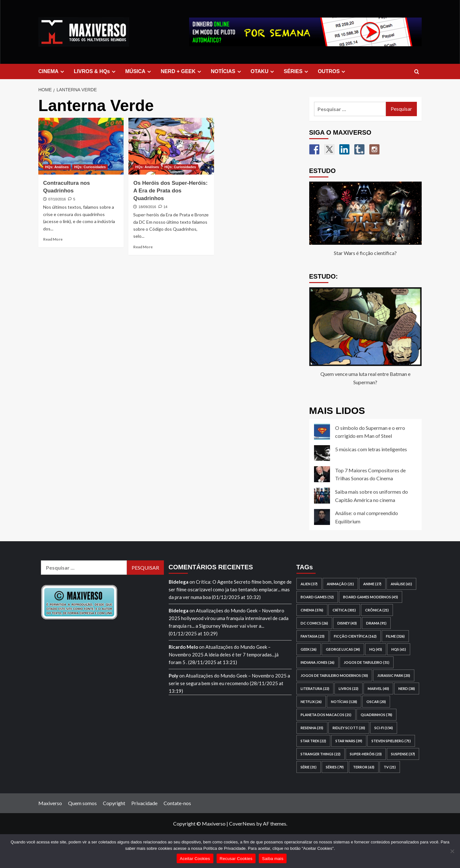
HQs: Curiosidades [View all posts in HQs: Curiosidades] (90, 167)
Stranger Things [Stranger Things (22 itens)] (321, 754)
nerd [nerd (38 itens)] (407, 688)
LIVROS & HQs (96, 71)
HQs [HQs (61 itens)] (399, 649)
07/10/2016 (57, 199)
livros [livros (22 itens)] (349, 688)
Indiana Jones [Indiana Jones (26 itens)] (318, 662)
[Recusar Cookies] (452, 851)
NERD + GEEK (182, 71)
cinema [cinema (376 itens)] (312, 610)
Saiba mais (273, 859)
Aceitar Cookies (195, 859)
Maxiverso (50, 803)
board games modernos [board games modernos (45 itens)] (371, 597)
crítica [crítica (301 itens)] (344, 610)
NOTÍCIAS (227, 71)
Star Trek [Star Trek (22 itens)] (313, 741)
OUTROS (332, 71)
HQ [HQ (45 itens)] (376, 649)
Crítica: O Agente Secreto (223, 582)
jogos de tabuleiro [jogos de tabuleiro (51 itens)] (367, 662)
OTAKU (263, 71)
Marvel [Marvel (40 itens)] (378, 688)
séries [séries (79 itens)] (335, 767)
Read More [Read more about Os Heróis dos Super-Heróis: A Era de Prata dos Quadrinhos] (143, 247)
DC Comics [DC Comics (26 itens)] (314, 623)
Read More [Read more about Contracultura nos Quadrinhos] (53, 239)
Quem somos (82, 803)
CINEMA (52, 71)
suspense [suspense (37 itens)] (403, 754)
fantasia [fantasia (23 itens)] (313, 636)
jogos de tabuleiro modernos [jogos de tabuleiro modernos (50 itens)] (334, 675)
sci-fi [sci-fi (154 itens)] (384, 728)
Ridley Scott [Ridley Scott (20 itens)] (349, 728)
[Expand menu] (62, 72)
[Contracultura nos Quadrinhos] (81, 146)
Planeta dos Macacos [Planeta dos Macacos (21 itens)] (326, 715)
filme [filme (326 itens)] (395, 636)
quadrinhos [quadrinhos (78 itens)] (376, 715)
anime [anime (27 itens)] (372, 584)
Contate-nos (177, 803)
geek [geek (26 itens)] (309, 649)
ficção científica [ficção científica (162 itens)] (355, 636)
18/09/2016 (147, 207)
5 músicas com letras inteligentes (371, 449)
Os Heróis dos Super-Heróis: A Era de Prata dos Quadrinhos (170, 191)
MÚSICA (139, 71)
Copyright (114, 803)
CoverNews (242, 823)
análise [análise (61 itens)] (401, 584)
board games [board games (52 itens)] (317, 597)
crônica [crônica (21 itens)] (377, 610)
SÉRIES (297, 71)
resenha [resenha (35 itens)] (312, 728)
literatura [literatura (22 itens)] (315, 688)
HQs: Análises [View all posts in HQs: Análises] (57, 167)
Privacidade (144, 803)
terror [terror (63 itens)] (364, 767)
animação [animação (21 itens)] (340, 584)
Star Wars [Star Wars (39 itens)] (349, 741)
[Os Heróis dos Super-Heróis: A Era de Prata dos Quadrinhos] (171, 146)
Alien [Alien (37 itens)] (309, 584)
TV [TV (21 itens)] (390, 767)
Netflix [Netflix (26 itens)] (311, 702)
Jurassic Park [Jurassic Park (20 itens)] (394, 675)
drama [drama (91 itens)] (376, 623)
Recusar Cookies (236, 859)
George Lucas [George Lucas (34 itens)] (343, 649)
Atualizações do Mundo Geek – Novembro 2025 (236, 676)
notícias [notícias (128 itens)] (344, 702)
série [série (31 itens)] (309, 767)
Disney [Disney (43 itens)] (347, 623)
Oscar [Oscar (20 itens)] (376, 702)
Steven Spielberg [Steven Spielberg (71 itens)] (391, 741)
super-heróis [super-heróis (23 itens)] (366, 754)
